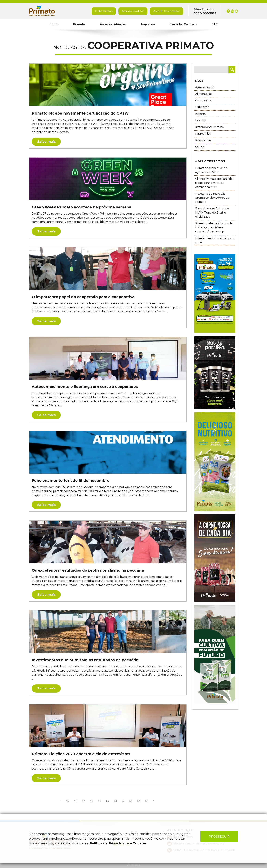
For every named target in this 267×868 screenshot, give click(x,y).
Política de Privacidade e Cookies (118, 843)
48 (91, 801)
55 (146, 801)
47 (83, 801)
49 (99, 801)
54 (138, 801)
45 (67, 801)
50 (107, 801)
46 (75, 801)
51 (115, 801)
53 (131, 801)
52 (123, 801)
